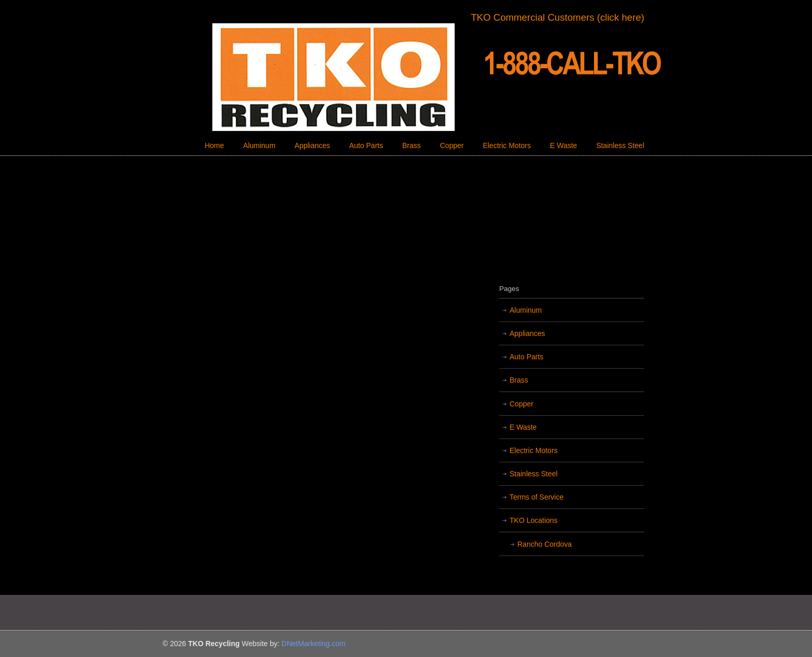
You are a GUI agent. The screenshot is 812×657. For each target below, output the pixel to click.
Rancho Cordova (545, 544)
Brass (519, 380)
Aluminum (526, 310)
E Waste (523, 427)
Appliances (527, 333)
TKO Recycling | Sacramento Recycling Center (406, 77)
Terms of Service (536, 497)
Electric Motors (534, 450)
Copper (521, 404)
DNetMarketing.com (314, 644)
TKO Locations (534, 520)
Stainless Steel (534, 474)
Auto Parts (526, 357)
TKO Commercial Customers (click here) (557, 17)
